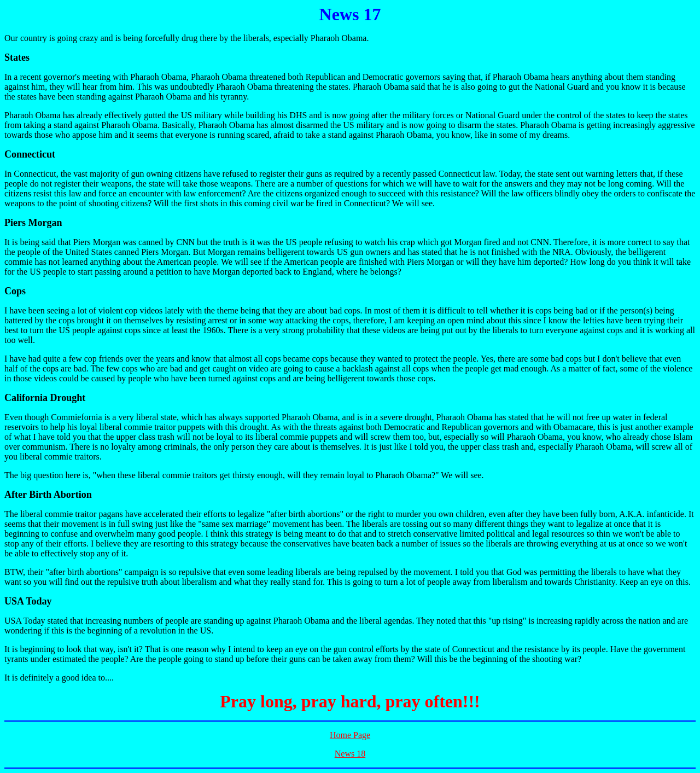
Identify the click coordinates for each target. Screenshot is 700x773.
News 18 (350, 754)
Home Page (350, 735)
